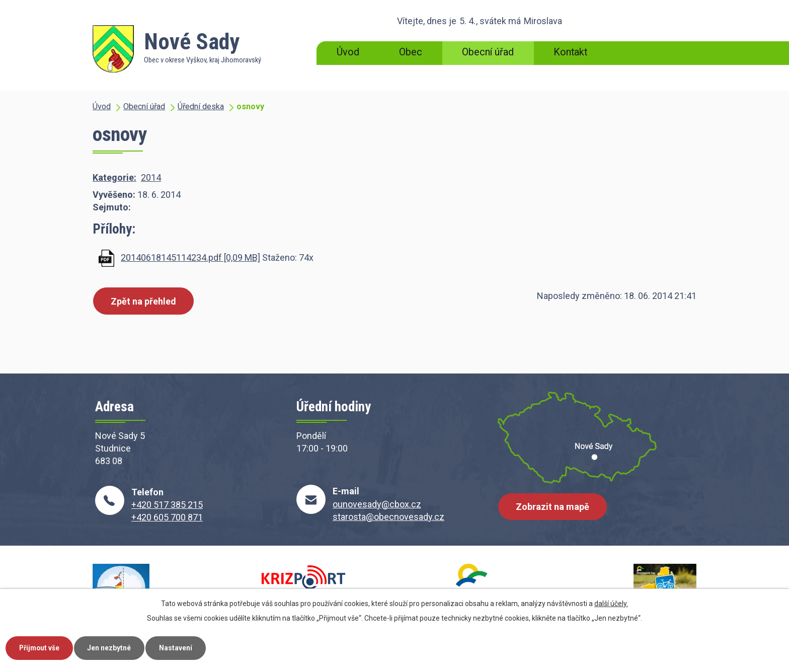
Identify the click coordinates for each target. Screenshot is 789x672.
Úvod (348, 52)
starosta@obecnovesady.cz (388, 517)
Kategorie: (114, 177)
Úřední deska (201, 106)
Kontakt (570, 52)
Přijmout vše (41, 647)
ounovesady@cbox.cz (377, 504)
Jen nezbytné (112, 647)
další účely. (611, 603)
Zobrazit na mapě (553, 508)
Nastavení (180, 647)
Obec (411, 52)
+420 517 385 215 (167, 505)
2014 (151, 177)
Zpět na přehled (144, 301)
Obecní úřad (488, 52)
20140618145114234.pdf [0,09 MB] (190, 257)
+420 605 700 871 (167, 517)
